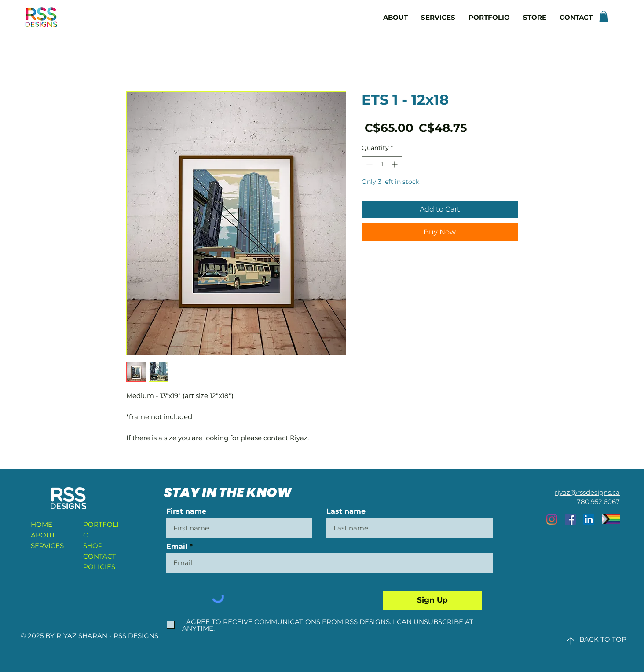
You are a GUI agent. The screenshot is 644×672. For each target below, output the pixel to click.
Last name (346, 511)
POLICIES (99, 567)
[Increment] (395, 164)
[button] (604, 16)
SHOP (93, 546)
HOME (42, 524)
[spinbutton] (382, 164)
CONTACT (100, 556)
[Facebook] (570, 519)
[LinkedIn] (589, 519)
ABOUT (43, 535)
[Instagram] (552, 519)
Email (177, 547)
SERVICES (47, 546)
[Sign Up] (432, 600)
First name (186, 511)
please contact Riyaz (274, 438)
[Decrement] (368, 164)
